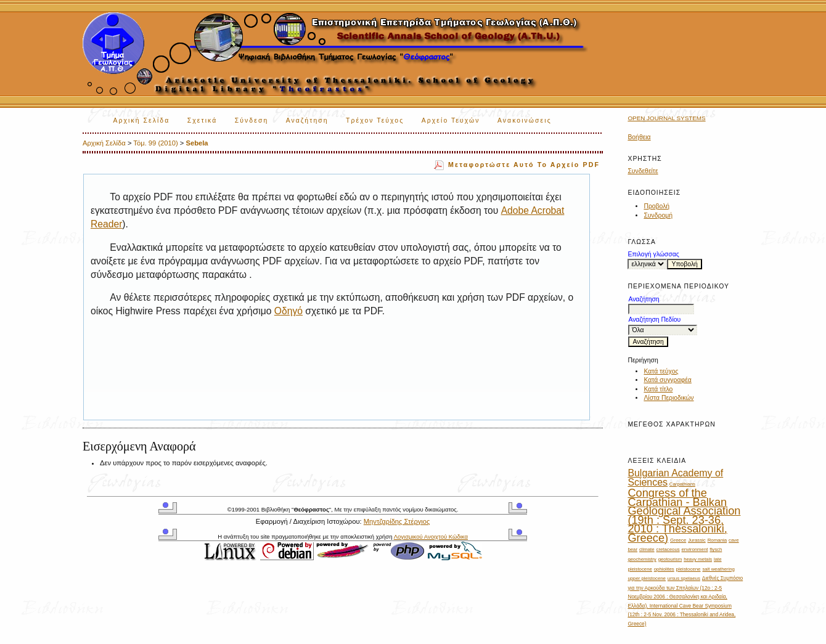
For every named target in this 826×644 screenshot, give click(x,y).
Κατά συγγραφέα (667, 380)
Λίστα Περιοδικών (669, 398)
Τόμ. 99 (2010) (155, 143)
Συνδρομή (658, 215)
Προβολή (656, 206)
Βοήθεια (639, 137)
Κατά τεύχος (661, 371)
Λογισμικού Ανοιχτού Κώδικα (431, 536)
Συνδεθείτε (643, 171)
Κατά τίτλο (658, 389)
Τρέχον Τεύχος (375, 120)
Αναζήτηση (307, 120)
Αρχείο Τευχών (451, 120)
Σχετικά (202, 120)
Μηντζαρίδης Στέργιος (397, 521)
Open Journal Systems (666, 118)
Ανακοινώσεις (525, 120)
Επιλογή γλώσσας (653, 254)
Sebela (197, 143)
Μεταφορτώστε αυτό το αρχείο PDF (524, 165)
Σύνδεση (251, 120)
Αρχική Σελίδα (141, 120)
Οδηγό (288, 311)
